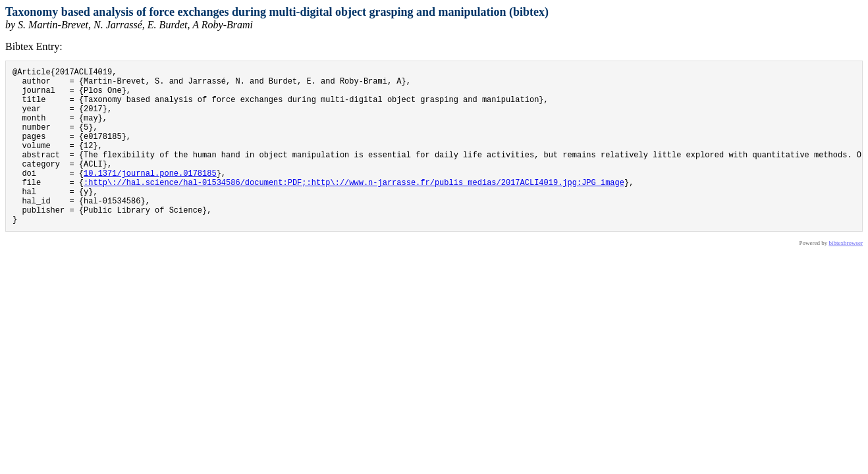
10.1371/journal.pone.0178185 (150, 197)
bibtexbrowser (846, 276)
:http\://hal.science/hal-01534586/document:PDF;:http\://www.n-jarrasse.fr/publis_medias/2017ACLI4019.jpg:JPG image (354, 208)
